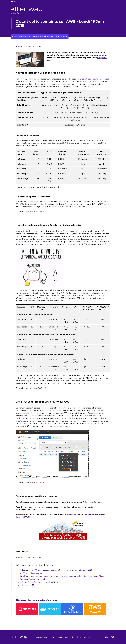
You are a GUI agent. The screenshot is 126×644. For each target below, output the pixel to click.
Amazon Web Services (58, 36)
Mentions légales (42, 637)
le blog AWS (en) (39, 211)
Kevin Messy (38, 36)
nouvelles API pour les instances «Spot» (93, 79)
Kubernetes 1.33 (27, 585)
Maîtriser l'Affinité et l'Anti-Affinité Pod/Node (39, 582)
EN (15, 2)
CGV (53, 637)
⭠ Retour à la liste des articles (28, 46)
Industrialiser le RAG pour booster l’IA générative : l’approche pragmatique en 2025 (56, 570)
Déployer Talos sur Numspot (32, 579)
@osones (98, 502)
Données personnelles (66, 637)
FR (12, 2)
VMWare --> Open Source (31, 573)
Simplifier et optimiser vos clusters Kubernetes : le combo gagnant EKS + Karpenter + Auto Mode (62, 576)
